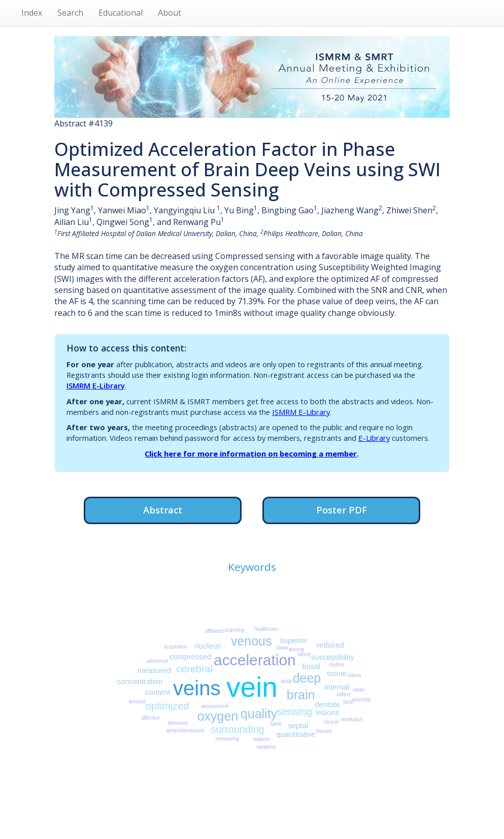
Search (70, 13)
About (170, 13)
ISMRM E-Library (96, 385)
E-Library (374, 438)
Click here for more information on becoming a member (251, 454)
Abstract (163, 510)
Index (32, 13)
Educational (121, 13)
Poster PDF (342, 510)
